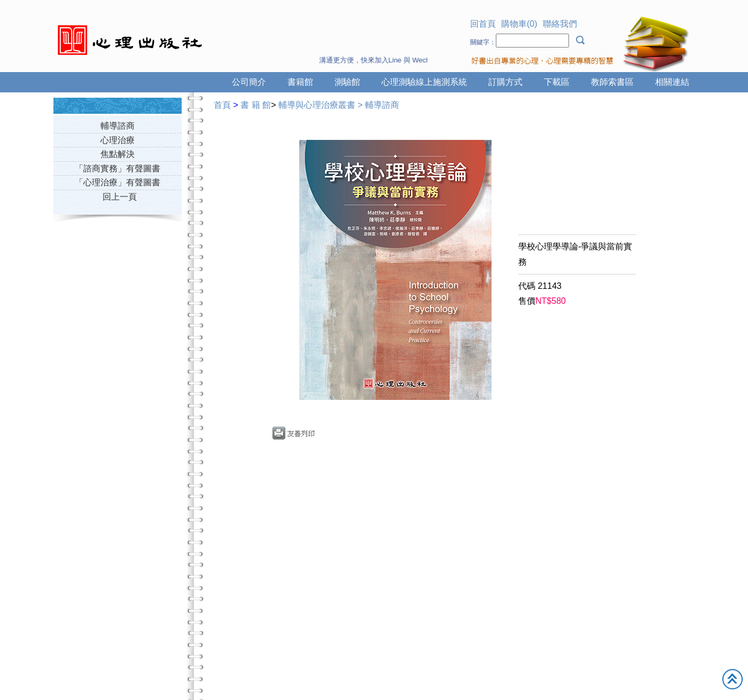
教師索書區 (612, 82)
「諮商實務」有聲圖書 (118, 168)
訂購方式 (505, 82)
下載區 (557, 82)
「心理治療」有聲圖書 (118, 182)
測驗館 (347, 82)
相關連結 (672, 82)
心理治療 (118, 140)
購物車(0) (519, 24)
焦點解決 (118, 154)
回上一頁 (120, 197)
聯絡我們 (560, 24)
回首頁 (483, 24)
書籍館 (300, 82)
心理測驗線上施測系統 (424, 82)
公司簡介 (249, 82)
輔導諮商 (118, 126)
